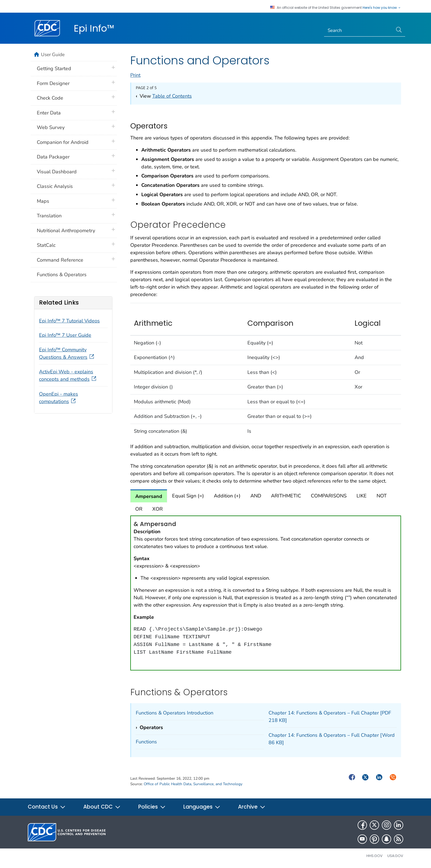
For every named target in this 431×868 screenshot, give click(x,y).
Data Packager (53, 157)
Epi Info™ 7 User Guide (65, 335)
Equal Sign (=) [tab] (188, 496)
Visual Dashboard (57, 172)
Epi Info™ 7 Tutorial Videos (69, 321)
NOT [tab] (382, 496)
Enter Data (49, 113)
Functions (146, 742)
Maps (43, 201)
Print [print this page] (135, 75)
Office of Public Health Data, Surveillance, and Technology (193, 784)
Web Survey (51, 127)
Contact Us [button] (47, 807)
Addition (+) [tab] (227, 496)
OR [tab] (139, 509)
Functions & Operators (62, 275)
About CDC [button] (102, 807)
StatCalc (46, 245)
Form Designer (53, 83)
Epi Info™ (94, 28)
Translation (49, 216)
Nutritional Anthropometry (66, 231)
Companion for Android (63, 142)
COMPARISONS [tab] (329, 496)
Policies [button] (152, 807)
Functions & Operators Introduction (175, 713)
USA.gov (395, 856)
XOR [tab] (158, 509)
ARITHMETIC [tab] (286, 496)
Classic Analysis (55, 186)
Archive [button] (252, 807)
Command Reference (60, 260)
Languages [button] (202, 807)
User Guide (53, 54)
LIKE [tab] (362, 496)
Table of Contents (172, 96)
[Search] (359, 31)
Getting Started (54, 69)
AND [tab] (256, 496)
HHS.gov (375, 856)
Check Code (50, 98)
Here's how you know (382, 8)
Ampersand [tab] (149, 496)
